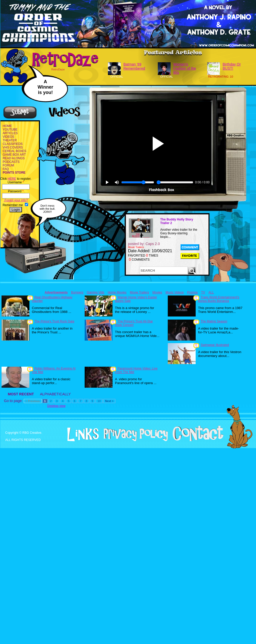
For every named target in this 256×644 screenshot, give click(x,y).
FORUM (8, 165)
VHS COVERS (13, 147)
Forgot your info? (16, 200)
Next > (109, 401)
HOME (7, 126)
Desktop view (56, 406)
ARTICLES (10, 133)
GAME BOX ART (14, 155)
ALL (211, 292)
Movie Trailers (140, 292)
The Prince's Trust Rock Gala (54, 321)
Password (16, 191)
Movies (157, 292)
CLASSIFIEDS (13, 144)
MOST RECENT (21, 394)
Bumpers (77, 292)
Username (16, 182)
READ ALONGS (14, 158)
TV (203, 292)
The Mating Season (214, 321)
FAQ (6, 169)
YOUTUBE (10, 130)
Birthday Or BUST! (232, 66)
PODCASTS (11, 162)
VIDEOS (9, 137)
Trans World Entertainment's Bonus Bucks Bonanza (219, 299)
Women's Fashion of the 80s (185, 68)
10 (99, 401)
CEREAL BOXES (15, 151)
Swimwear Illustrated (215, 345)
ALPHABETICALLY (55, 394)
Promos (192, 292)
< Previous (33, 401)
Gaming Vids (95, 292)
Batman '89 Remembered (134, 66)
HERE (12, 179)
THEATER (10, 140)
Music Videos (175, 292)
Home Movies (117, 292)
